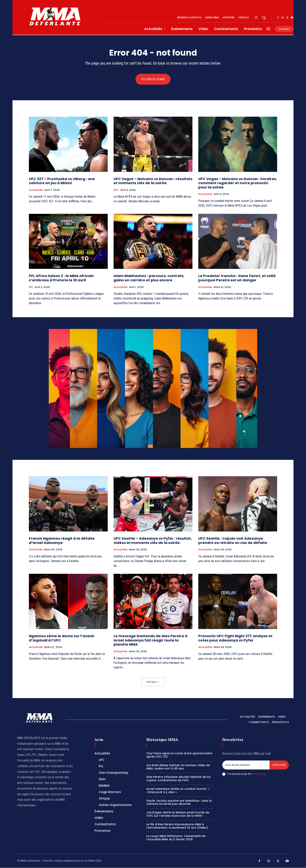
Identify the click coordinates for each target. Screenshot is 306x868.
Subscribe (279, 765)
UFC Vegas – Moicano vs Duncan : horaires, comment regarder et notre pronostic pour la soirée (238, 183)
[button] (264, 18)
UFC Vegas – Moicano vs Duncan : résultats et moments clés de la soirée (153, 181)
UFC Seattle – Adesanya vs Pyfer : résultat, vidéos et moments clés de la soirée (153, 541)
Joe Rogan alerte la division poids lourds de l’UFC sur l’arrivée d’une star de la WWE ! (178, 814)
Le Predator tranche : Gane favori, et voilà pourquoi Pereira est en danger (237, 278)
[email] (246, 765)
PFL (31, 287)
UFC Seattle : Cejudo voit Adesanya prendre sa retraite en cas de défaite (233, 541)
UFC (116, 190)
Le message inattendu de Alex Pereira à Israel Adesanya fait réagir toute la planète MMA (150, 640)
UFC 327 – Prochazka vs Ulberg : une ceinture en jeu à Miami (62, 181)
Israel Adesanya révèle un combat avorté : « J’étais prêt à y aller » (178, 790)
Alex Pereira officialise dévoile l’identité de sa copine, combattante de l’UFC (178, 779)
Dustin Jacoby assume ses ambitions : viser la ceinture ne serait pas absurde (179, 802)
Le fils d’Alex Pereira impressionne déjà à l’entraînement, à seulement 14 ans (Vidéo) (177, 826)
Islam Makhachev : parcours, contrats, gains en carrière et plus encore (149, 278)
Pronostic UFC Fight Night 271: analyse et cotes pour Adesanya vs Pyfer (235, 638)
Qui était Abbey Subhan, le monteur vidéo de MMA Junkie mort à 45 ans (178, 767)
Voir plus (153, 682)
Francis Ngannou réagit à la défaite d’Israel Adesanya (62, 541)
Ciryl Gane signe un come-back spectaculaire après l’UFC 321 (179, 755)
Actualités (36, 190)
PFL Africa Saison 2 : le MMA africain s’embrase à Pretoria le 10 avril (61, 278)
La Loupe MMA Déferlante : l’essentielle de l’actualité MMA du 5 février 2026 (176, 838)
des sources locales (58, 794)
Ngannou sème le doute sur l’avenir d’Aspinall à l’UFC (62, 638)
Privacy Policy (258, 774)
